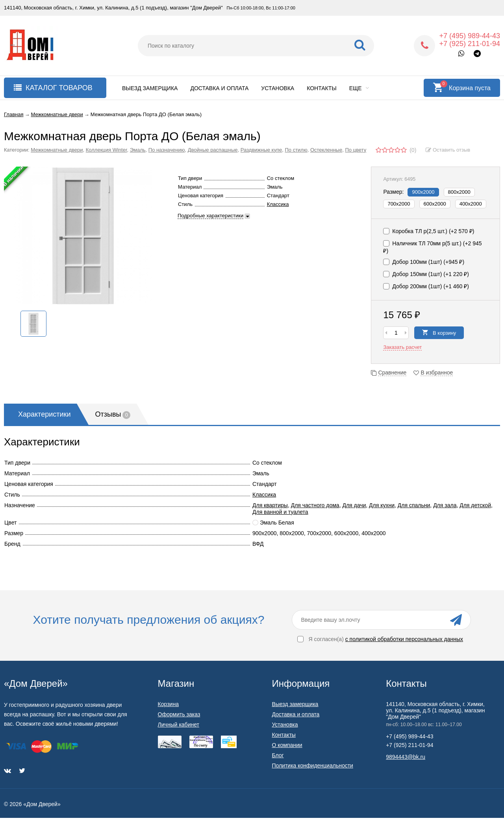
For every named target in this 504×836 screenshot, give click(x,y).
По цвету (356, 150)
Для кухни (382, 505)
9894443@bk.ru (406, 757)
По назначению (167, 150)
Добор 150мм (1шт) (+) (426, 274)
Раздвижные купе (261, 150)
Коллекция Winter (107, 150)
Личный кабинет (179, 725)
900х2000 (423, 192)
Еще (359, 88)
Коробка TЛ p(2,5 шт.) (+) (429, 231)
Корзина (168, 704)
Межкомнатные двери (57, 150)
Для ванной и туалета (280, 512)
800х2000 (459, 192)
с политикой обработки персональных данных (404, 639)
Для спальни (414, 505)
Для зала (445, 505)
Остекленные (326, 150)
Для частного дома (315, 505)
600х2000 (435, 204)
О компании (287, 745)
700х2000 (399, 204)
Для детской (475, 505)
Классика (278, 204)
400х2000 (471, 204)
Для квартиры (270, 505)
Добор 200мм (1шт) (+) (426, 286)
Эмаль (138, 150)
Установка (278, 88)
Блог (278, 755)
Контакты (322, 88)
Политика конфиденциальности (312, 766)
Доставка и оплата (219, 88)
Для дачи (354, 505)
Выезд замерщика (150, 88)
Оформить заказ (179, 714)
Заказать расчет (402, 347)
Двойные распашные (213, 150)
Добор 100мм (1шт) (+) (424, 262)
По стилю (296, 150)
